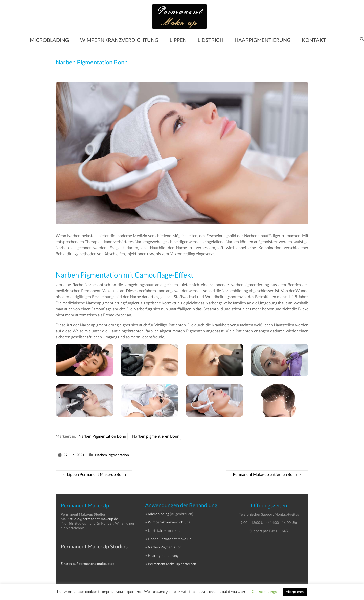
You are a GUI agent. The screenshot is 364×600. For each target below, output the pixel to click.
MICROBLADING (49, 40)
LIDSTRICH (211, 40)
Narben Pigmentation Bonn (102, 436)
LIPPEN (178, 40)
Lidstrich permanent (164, 530)
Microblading (158, 514)
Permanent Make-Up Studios (94, 546)
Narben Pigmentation (112, 455)
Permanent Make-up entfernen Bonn (267, 474)
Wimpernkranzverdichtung (169, 522)
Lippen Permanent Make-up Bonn (94, 474)
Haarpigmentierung (163, 555)
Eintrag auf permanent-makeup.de (87, 563)
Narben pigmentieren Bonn (156, 436)
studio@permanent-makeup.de (94, 519)
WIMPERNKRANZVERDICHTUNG (119, 40)
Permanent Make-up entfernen (172, 564)
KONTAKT (314, 40)
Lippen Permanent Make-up (170, 539)
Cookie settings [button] (264, 591)
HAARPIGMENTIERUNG (263, 40)
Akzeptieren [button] (295, 592)
